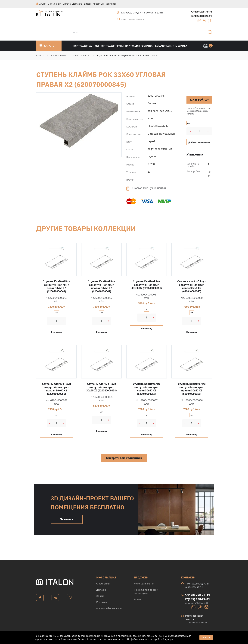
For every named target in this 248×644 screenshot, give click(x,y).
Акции (137, 599)
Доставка (101, 590)
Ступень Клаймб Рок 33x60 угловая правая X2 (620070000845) (79, 121)
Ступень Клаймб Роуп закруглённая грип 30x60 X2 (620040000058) (101, 387)
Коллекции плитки (144, 583)
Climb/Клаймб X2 (82, 55)
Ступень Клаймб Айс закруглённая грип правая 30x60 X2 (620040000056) (192, 389)
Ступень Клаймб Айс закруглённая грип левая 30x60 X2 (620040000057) (147, 389)
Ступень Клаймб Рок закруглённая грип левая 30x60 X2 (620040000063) (56, 286)
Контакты (102, 602)
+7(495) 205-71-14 (201, 11)
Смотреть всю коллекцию (124, 458)
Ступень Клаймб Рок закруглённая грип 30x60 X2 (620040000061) (147, 285)
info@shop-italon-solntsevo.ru (132, 19)
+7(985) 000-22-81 (201, 16)
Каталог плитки (59, 55)
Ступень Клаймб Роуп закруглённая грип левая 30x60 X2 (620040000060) (192, 286)
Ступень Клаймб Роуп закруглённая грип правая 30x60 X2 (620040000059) (56, 389)
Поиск (211, 33)
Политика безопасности (109, 608)
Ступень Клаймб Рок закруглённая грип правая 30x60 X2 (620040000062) (101, 286)
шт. (189, 123)
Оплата (100, 596)
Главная (40, 55)
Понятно (206, 637)
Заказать (67, 519)
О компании (103, 583)
